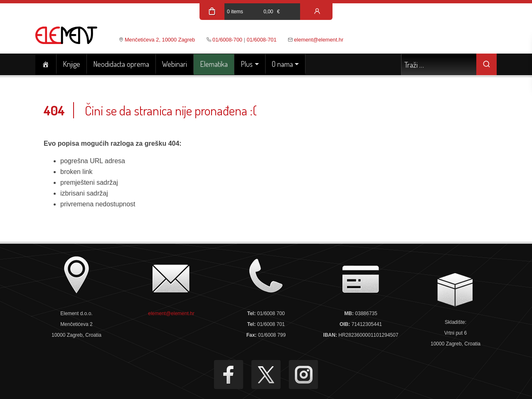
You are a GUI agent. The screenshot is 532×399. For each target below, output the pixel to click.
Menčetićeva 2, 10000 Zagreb (160, 40)
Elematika (214, 64)
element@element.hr (319, 40)
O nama (282, 64)
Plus (247, 64)
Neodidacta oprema (121, 64)
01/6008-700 (227, 40)
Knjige (71, 64)
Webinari (175, 64)
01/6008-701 (261, 40)
